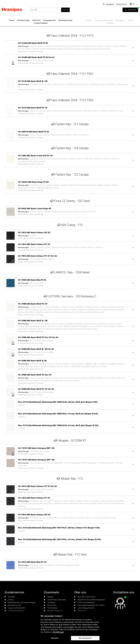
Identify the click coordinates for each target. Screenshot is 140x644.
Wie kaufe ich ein (13, 605)
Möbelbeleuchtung (65, 20)
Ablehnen (55, 638)
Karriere (131, 20)
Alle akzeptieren (85, 638)
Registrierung (121, 4)
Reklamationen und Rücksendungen (20, 602)
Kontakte (110, 23)
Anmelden (110, 4)
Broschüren (50, 605)
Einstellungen (58, 632)
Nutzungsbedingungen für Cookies (89, 605)
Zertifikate (50, 602)
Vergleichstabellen (41, 23)
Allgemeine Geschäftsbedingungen (90, 600)
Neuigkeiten (120, 20)
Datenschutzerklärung (84, 602)
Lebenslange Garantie (84, 608)
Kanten (12, 20)
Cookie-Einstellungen (14, 611)
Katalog (49, 597)
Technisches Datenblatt (55, 600)
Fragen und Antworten (15, 608)
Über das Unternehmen (104, 20)
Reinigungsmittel (49, 20)
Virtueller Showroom (54, 611)
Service (89, 20)
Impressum (80, 611)
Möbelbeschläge (24, 20)
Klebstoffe (36, 20)
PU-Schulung (51, 608)
